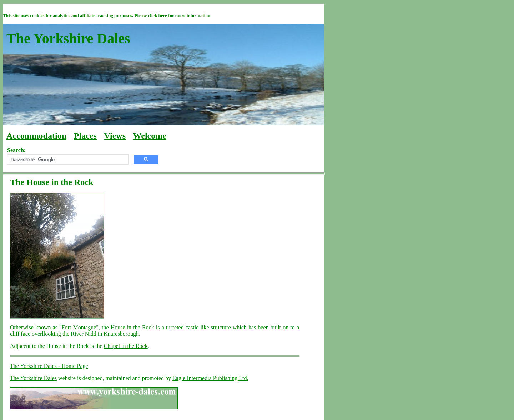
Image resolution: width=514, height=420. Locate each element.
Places (85, 136)
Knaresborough (121, 334)
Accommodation (36, 136)
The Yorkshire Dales (33, 378)
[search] (67, 160)
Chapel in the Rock (126, 346)
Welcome (150, 136)
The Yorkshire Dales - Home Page (49, 366)
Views (115, 136)
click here (157, 16)
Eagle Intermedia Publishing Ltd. (210, 378)
